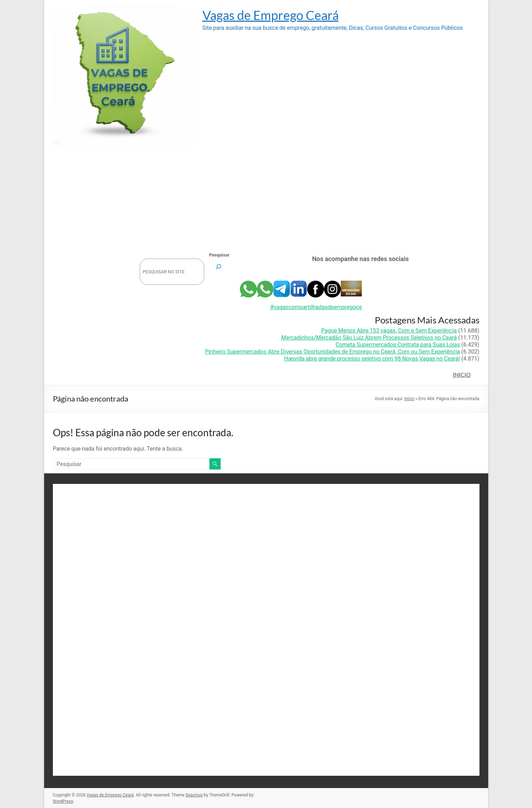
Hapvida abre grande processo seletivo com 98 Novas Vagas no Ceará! (372, 359)
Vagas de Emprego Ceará (271, 15)
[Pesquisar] (219, 266)
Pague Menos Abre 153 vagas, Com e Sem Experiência (389, 331)
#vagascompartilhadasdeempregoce (316, 307)
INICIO (462, 374)
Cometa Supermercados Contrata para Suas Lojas (398, 345)
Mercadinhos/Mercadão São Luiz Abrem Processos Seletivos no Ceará (369, 338)
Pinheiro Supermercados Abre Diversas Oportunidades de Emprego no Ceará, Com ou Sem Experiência (333, 352)
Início (409, 399)
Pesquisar (219, 255)
